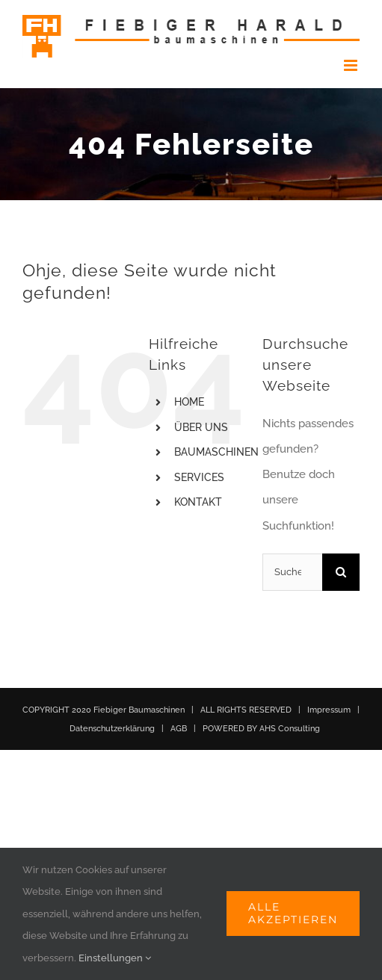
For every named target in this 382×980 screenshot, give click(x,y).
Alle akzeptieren (293, 913)
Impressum (329, 710)
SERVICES (199, 477)
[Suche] (341, 572)
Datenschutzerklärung (112, 729)
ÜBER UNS (201, 427)
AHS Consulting (290, 729)
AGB (179, 729)
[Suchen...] (292, 572)
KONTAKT (198, 502)
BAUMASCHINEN (216, 452)
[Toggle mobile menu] (352, 65)
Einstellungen (115, 958)
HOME (189, 402)
